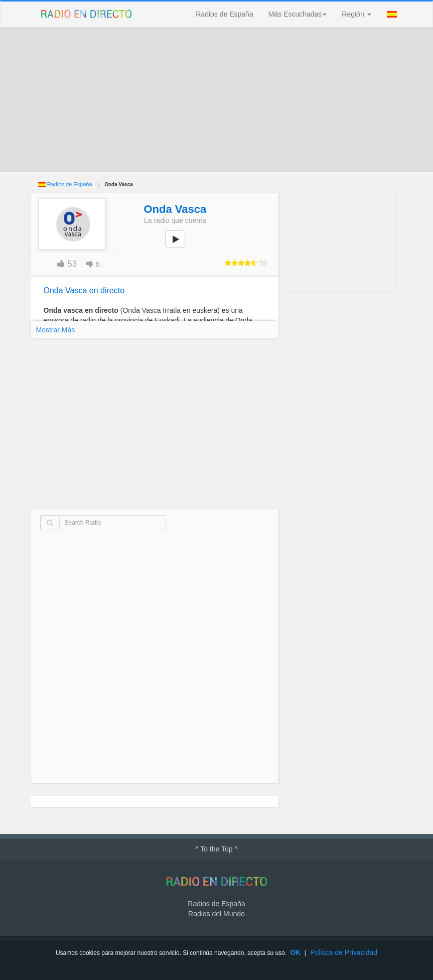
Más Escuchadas (298, 14)
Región (356, 14)
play (181, 246)
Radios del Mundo (216, 914)
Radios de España (224, 14)
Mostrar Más (56, 330)
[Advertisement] (217, 100)
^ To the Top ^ (216, 849)
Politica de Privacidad (344, 952)
